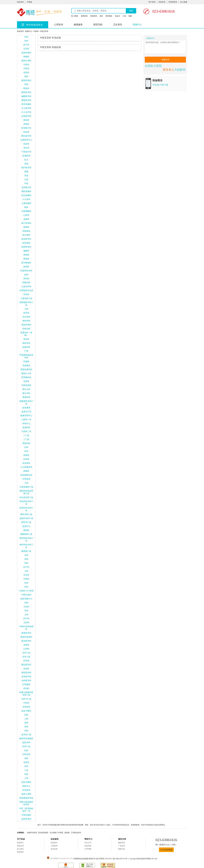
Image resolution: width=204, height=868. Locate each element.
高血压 (117, 16)
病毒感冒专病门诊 (26, 402)
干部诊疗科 (26, 152)
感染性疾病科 (26, 637)
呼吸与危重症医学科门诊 (26, 694)
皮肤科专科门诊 (26, 518)
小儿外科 (26, 199)
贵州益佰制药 (43, 833)
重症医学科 (26, 92)
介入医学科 (26, 108)
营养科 (26, 381)
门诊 (26, 770)
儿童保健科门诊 (26, 487)
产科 (26, 351)
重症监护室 (26, 136)
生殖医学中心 (26, 140)
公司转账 (88, 849)
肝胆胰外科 (26, 377)
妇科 (26, 275)
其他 (26, 164)
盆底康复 (26, 408)
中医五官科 (44, 31)
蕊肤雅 (67, 833)
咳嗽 (130, 16)
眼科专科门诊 (26, 514)
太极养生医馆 (32, 833)
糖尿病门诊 (26, 551)
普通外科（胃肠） (26, 334)
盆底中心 (26, 526)
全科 (26, 555)
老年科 (26, 148)
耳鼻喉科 (26, 365)
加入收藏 (184, 2)
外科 (26, 41)
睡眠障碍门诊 (26, 534)
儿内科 (26, 607)
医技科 (26, 88)
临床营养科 (26, 819)
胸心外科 (26, 393)
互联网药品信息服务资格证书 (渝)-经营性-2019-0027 (93, 859)
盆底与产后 (26, 412)
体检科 (26, 124)
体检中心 (26, 424)
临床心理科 (26, 794)
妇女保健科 (26, 195)
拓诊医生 (54, 843)
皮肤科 (26, 219)
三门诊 (26, 439)
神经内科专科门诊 (26, 539)
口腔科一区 (26, 420)
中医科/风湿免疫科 (26, 628)
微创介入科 (26, 373)
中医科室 (26, 754)
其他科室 (26, 156)
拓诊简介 (20, 843)
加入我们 (20, 849)
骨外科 (26, 339)
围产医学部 (26, 168)
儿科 (26, 309)
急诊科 (26, 144)
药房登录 (162, 2)
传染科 (26, 73)
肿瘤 (26, 172)
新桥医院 (84, 16)
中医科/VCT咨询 (26, 591)
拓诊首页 (20, 2)
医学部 (26, 313)
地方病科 (26, 235)
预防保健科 (26, 191)
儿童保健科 (26, 203)
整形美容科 (26, 80)
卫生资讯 (118, 25)
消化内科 (26, 329)
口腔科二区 (26, 431)
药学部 (26, 459)
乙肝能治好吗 (76, 833)
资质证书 (20, 846)
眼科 (26, 207)
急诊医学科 (26, 239)
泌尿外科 (26, 347)
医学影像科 (26, 104)
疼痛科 (26, 255)
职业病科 (26, 243)
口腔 (26, 180)
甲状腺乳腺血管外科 (26, 356)
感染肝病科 (26, 325)
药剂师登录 (173, 2)
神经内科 (26, 321)
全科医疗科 (26, 187)
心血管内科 (26, 287)
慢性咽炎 (109, 16)
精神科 (26, 227)
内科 (26, 37)
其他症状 (50, 47)
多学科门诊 (26, 735)
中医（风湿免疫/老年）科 (26, 810)
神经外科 (26, 343)
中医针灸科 (26, 595)
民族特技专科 (26, 271)
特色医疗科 (26, 128)
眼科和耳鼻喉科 (26, 739)
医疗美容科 (26, 223)
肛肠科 (26, 362)
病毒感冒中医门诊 (26, 304)
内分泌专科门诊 (26, 497)
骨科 (26, 76)
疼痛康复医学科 (26, 798)
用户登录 (152, 2)
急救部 (26, 455)
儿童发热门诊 (26, 298)
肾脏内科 (26, 443)
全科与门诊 (26, 699)
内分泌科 (26, 317)
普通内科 (26, 397)
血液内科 (26, 427)
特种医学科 (26, 247)
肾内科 (26, 279)
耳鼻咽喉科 (26, 211)
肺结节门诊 (26, 522)
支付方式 (88, 843)
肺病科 (26, 120)
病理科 (26, 267)
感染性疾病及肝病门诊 (26, 492)
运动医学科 (26, 116)
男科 (26, 84)
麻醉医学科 (26, 96)
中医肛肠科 (26, 815)
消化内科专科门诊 (26, 503)
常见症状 (50, 38)
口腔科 (26, 215)
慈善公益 (122, 849)
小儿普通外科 (26, 467)
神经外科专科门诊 (26, 546)
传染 (26, 176)
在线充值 (88, 846)
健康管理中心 (26, 416)
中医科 (36, 31)
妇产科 (26, 45)
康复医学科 (26, 100)
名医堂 (26, 762)
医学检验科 (26, 263)
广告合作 (122, 846)
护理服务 (26, 685)
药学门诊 (26, 653)
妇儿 (26, 160)
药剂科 (26, 294)
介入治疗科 (26, 112)
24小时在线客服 (166, 850)
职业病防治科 (26, 475)
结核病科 (26, 231)
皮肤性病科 (26, 53)
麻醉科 (26, 251)
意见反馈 (54, 849)
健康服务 (78, 25)
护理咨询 (26, 479)
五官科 (26, 49)
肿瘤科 (26, 57)
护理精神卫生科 (26, 290)
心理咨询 (59, 25)
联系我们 (20, 852)
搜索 (131, 11)
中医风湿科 (26, 385)
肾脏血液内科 (26, 369)
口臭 (124, 16)
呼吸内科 (26, 283)
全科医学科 (26, 677)
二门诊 (26, 435)
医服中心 (137, 25)
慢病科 (26, 530)
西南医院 (94, 16)
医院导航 (98, 25)
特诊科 (26, 132)
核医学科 (26, 743)
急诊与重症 (26, 711)
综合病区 (26, 463)
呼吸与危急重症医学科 (26, 803)
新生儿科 (26, 389)
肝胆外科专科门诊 (26, 509)
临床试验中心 (26, 599)
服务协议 (122, 843)
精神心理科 (26, 61)
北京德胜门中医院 (56, 833)
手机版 (29, 2)
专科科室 (26, 707)
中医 (26, 183)
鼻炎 (101, 16)
